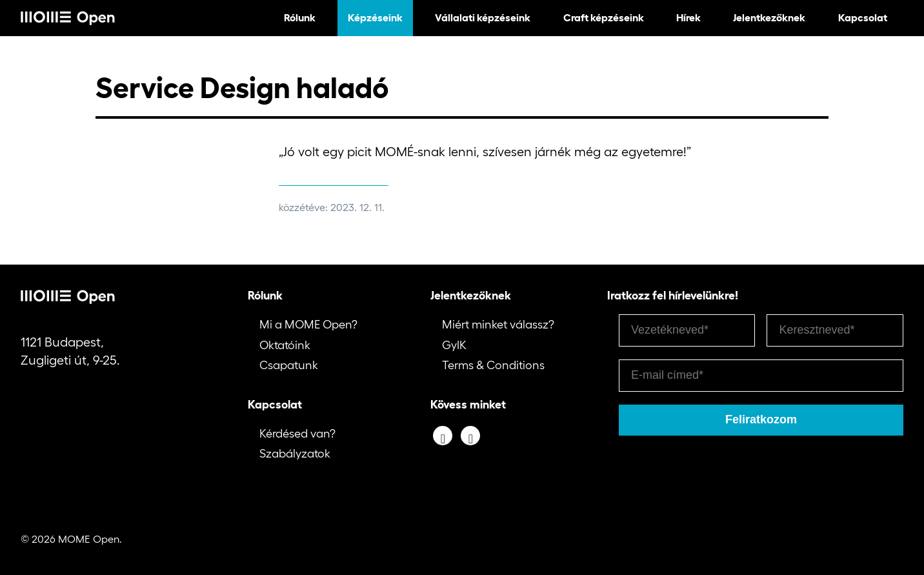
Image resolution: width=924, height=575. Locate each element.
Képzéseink (375, 17)
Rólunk (300, 17)
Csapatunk (289, 365)
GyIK (454, 345)
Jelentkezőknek (769, 17)
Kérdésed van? (297, 434)
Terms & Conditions (493, 365)
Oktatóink (285, 345)
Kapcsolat (863, 17)
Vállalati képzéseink (483, 17)
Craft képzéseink (604, 17)
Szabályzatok (295, 454)
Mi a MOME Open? (308, 325)
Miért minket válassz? (498, 325)
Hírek (688, 17)
